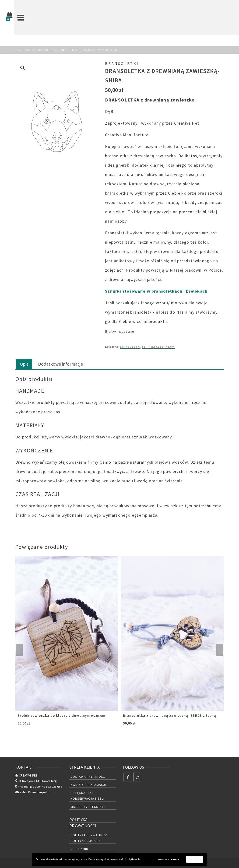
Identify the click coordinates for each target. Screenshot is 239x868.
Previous (19, 650)
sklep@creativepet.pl (33, 792)
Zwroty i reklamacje (89, 785)
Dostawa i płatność (88, 777)
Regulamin (79, 849)
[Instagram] (138, 777)
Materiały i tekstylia (89, 807)
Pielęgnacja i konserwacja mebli (87, 796)
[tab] (24, 364)
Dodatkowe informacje (60, 364)
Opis (24, 364)
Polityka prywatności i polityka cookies (91, 838)
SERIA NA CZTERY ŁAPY (158, 347)
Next (220, 650)
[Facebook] (128, 777)
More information (169, 859)
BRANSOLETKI (130, 347)
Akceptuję (195, 859)
